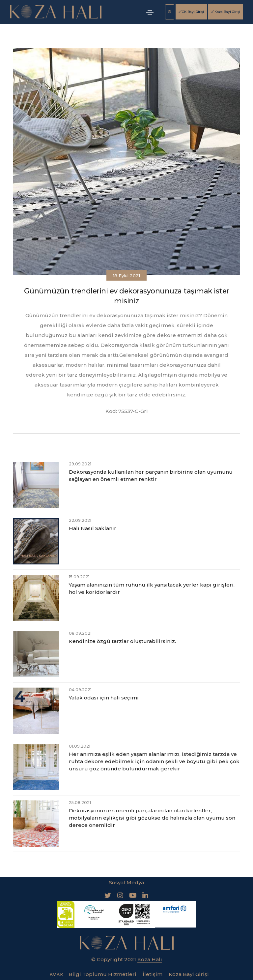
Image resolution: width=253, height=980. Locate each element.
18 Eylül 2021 (126, 276)
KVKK (54, 974)
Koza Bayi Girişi (226, 12)
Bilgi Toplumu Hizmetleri (100, 974)
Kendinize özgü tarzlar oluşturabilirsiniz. (122, 641)
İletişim (149, 974)
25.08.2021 (80, 803)
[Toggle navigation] (150, 12)
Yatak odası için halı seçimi (104, 698)
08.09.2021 (80, 633)
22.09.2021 (80, 520)
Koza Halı (150, 959)
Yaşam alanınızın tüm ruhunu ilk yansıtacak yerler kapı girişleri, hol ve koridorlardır (152, 588)
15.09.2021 (79, 577)
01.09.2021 (80, 746)
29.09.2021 (80, 464)
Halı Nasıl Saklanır (93, 528)
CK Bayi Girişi (191, 12)
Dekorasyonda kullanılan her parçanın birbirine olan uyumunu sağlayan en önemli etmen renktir (151, 475)
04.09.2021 (80, 690)
